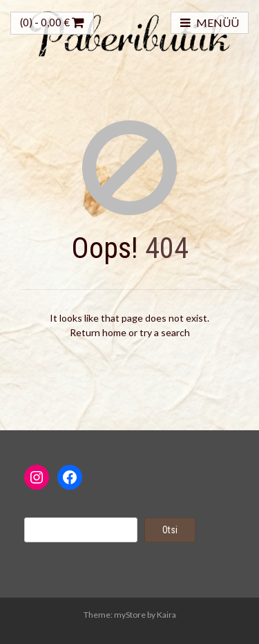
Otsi (170, 530)
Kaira (166, 615)
